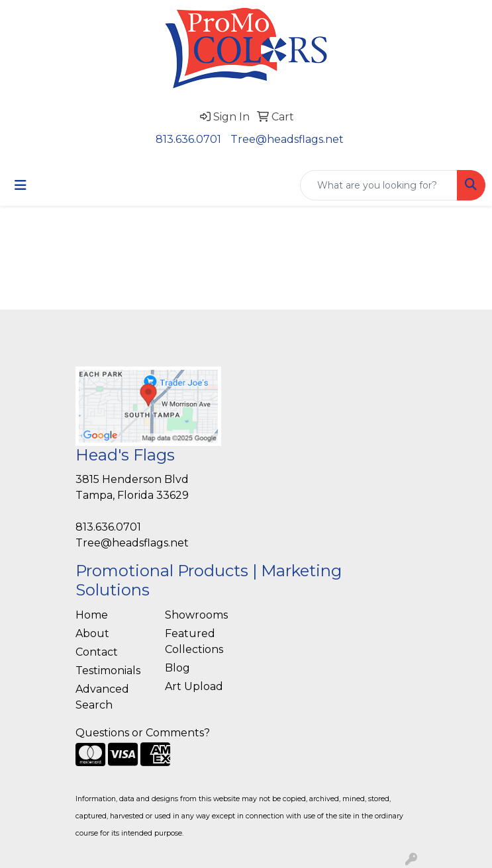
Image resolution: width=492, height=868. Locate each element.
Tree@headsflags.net (287, 139)
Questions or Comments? (143, 733)
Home (92, 615)
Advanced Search (102, 697)
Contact (97, 652)
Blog (177, 668)
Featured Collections (194, 641)
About (92, 633)
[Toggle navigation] (21, 185)
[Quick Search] (379, 185)
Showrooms (196, 615)
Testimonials (108, 671)
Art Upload (194, 686)
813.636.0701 (188, 139)
